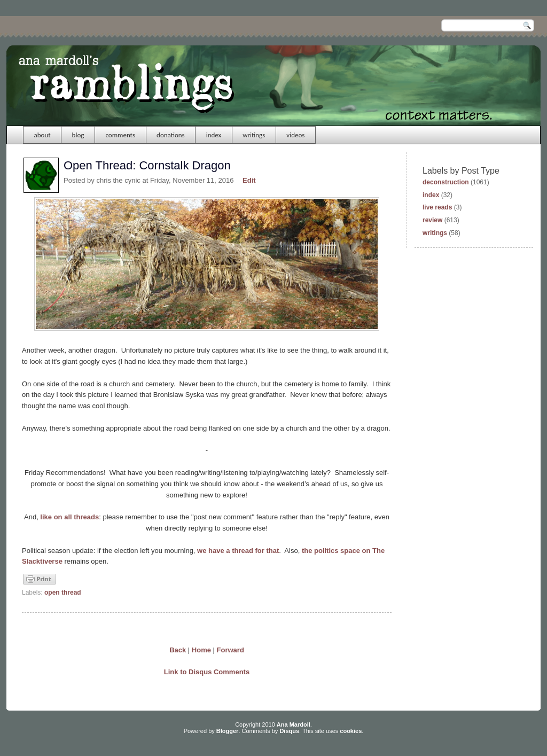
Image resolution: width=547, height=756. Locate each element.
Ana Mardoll (294, 724)
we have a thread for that (238, 551)
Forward (230, 650)
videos (295, 135)
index (214, 135)
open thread (63, 593)
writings (254, 135)
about (42, 135)
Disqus (289, 731)
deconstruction (446, 182)
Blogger (228, 731)
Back (178, 650)
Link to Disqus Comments (207, 672)
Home (201, 650)
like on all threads (69, 517)
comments (120, 135)
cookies (351, 731)
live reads (437, 207)
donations (171, 135)
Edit (249, 180)
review (432, 220)
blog (78, 135)
